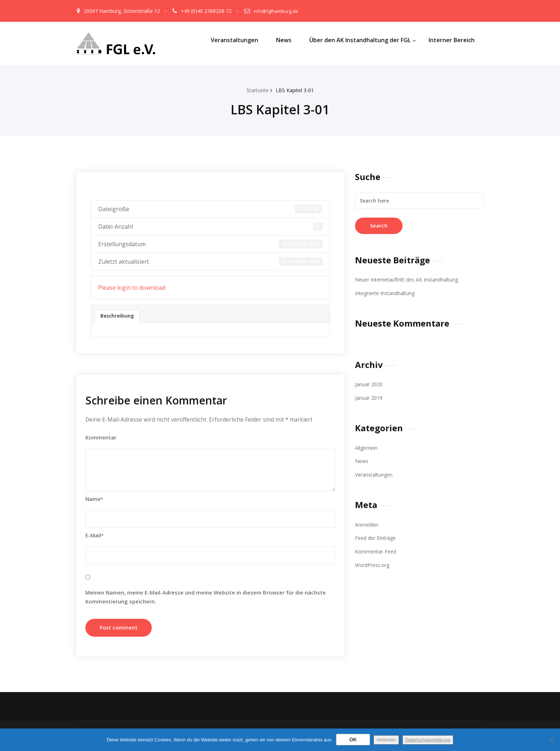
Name (94, 499)
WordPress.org (374, 564)
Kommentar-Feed (377, 550)
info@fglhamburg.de (277, 11)
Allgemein (367, 447)
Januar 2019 (370, 398)
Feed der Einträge (377, 537)
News (284, 40)
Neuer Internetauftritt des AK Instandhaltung (411, 279)
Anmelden (367, 523)
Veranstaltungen (234, 40)
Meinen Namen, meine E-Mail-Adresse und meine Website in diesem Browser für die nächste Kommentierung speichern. (206, 597)
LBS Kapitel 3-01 (296, 90)
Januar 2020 (370, 384)
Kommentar (101, 438)
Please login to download (132, 288)
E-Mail (94, 536)
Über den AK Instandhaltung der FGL (363, 40)
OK (353, 740)
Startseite (256, 90)
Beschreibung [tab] (117, 316)
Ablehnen (386, 740)
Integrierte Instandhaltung (387, 293)
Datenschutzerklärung (428, 740)
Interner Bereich (452, 40)
